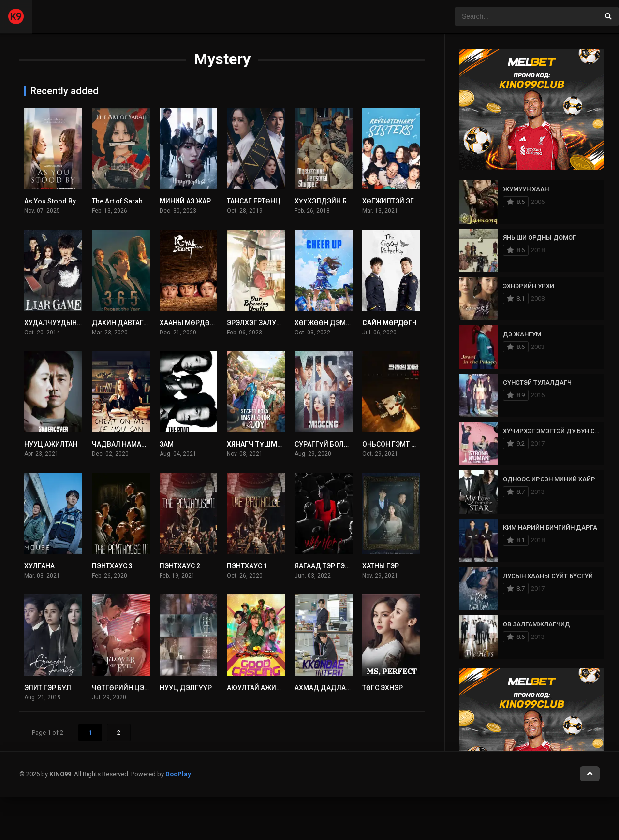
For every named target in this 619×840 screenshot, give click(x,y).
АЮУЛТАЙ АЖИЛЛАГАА (265, 688)
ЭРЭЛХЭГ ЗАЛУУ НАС (261, 323)
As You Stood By (50, 201)
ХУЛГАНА (39, 566)
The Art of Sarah (117, 201)
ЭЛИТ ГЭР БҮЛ (48, 688)
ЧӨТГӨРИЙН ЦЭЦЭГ (125, 688)
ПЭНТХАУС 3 (112, 566)
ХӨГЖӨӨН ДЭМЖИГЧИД (335, 323)
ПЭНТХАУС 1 (247, 566)
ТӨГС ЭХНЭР (383, 688)
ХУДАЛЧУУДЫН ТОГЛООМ (67, 323)
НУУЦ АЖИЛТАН (51, 444)
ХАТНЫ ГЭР (381, 566)
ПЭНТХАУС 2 (180, 566)
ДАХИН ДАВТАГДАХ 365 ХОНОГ (143, 323)
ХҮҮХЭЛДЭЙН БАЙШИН (333, 201)
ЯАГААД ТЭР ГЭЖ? (325, 566)
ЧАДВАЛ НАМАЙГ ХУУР (130, 444)
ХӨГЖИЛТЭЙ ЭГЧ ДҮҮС (401, 201)
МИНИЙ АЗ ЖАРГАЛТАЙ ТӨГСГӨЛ (214, 201)
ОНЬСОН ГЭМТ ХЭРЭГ (398, 444)
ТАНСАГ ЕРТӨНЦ (254, 201)
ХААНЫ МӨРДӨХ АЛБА (197, 323)
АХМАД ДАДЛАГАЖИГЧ (334, 688)
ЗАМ (167, 444)
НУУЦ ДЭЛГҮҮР (186, 688)
